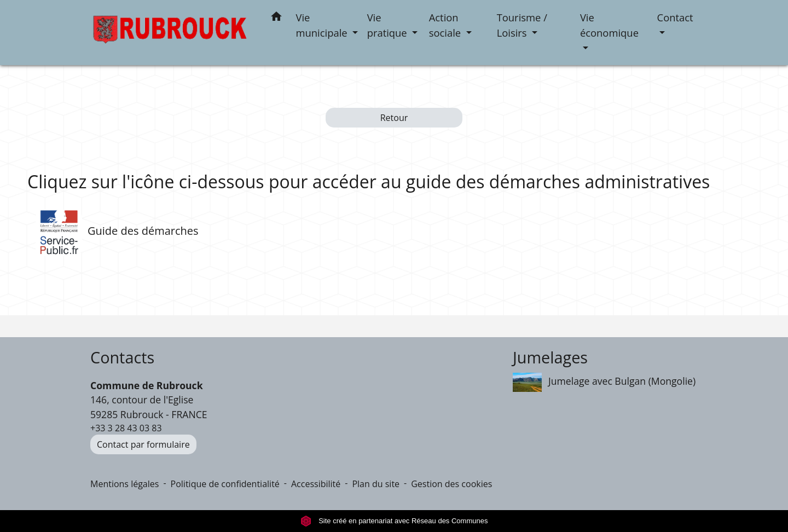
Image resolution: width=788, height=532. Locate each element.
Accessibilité (316, 484)
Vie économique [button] (609, 25)
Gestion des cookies (451, 484)
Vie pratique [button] (389, 25)
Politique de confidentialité (225, 484)
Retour (394, 118)
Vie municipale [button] (323, 25)
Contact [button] (675, 17)
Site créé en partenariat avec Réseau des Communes (394, 521)
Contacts (122, 358)
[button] (276, 18)
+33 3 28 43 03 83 (126, 428)
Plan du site (376, 484)
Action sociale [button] (446, 25)
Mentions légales (124, 484)
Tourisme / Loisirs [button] (522, 25)
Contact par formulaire (143, 444)
